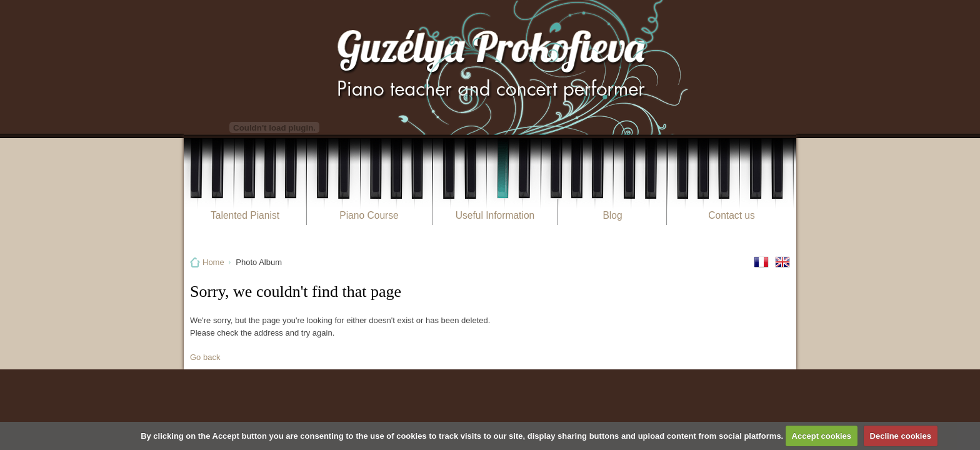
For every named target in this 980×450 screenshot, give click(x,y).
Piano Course (369, 215)
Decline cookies (901, 436)
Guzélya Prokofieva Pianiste (490, 67)
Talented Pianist (245, 215)
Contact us (732, 215)
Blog (612, 215)
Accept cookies (822, 436)
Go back (205, 357)
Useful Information (495, 215)
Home (213, 262)
